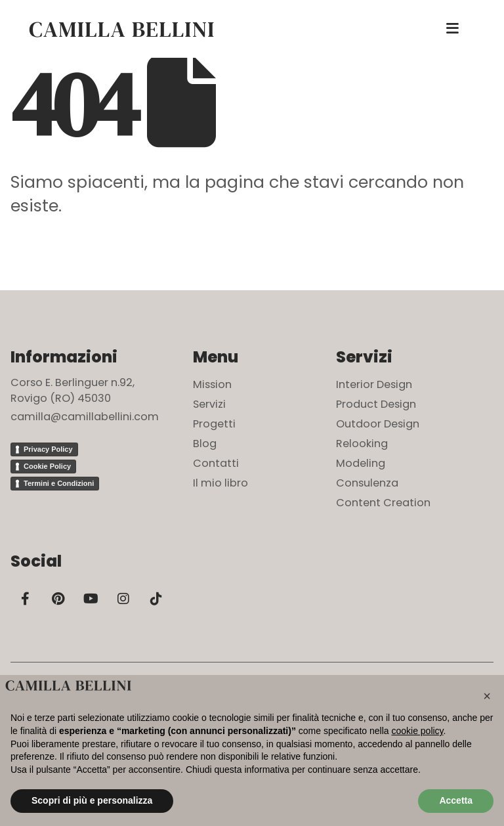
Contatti (216, 463)
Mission (212, 384)
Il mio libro (220, 483)
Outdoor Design (378, 424)
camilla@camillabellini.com (85, 417)
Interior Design (374, 384)
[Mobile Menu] (452, 29)
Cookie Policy (47, 466)
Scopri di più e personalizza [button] (92, 800)
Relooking (362, 444)
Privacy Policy (48, 449)
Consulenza (367, 483)
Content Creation (383, 503)
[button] (487, 696)
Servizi (209, 404)
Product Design (376, 404)
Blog (205, 444)
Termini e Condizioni (59, 483)
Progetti (214, 424)
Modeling (361, 463)
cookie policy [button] (417, 731)
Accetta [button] (456, 800)
